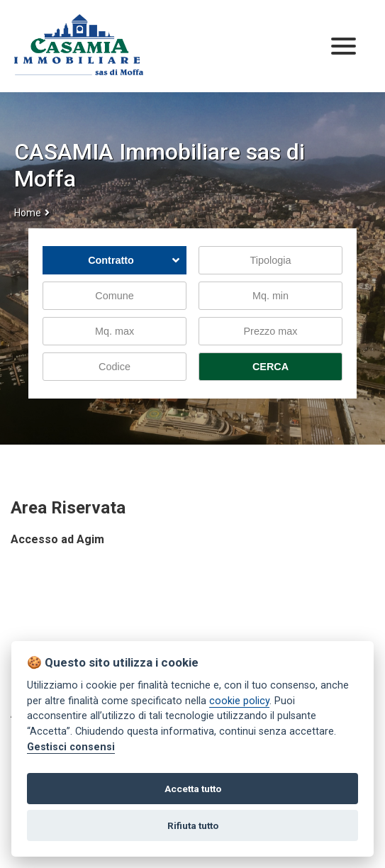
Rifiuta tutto (193, 825)
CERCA (270, 367)
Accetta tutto (193, 789)
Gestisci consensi (71, 747)
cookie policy (239, 701)
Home (28, 213)
